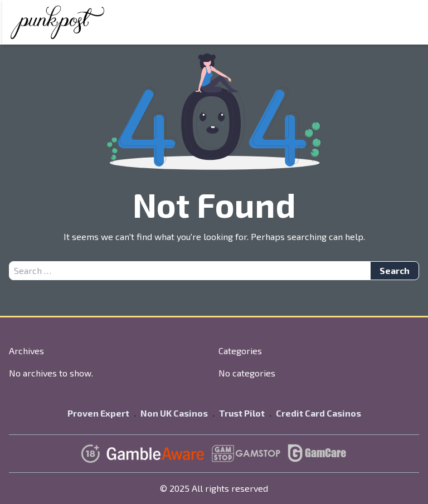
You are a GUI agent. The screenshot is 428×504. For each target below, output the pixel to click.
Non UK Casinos (174, 413)
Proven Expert (98, 413)
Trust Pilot (242, 413)
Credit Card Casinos (318, 413)
